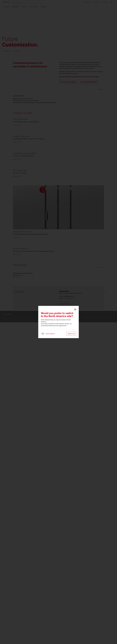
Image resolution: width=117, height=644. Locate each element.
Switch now (71, 334)
